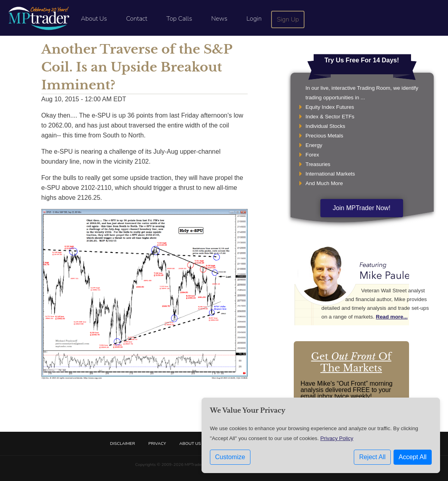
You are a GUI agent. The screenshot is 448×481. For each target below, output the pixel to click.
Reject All (372, 457)
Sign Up (288, 19)
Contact (137, 19)
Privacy (157, 443)
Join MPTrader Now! (362, 208)
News (219, 19)
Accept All (413, 457)
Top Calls (179, 19)
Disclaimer (123, 443)
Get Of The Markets (351, 362)
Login (254, 19)
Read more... (392, 317)
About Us (94, 19)
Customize (230, 457)
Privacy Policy (337, 438)
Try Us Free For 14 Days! (362, 60)
